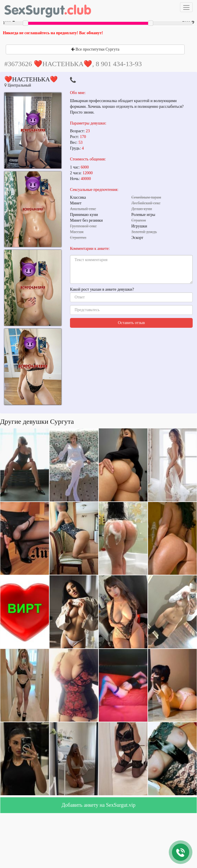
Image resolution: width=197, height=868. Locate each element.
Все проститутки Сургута (95, 49)
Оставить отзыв (131, 323)
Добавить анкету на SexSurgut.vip (99, 805)
